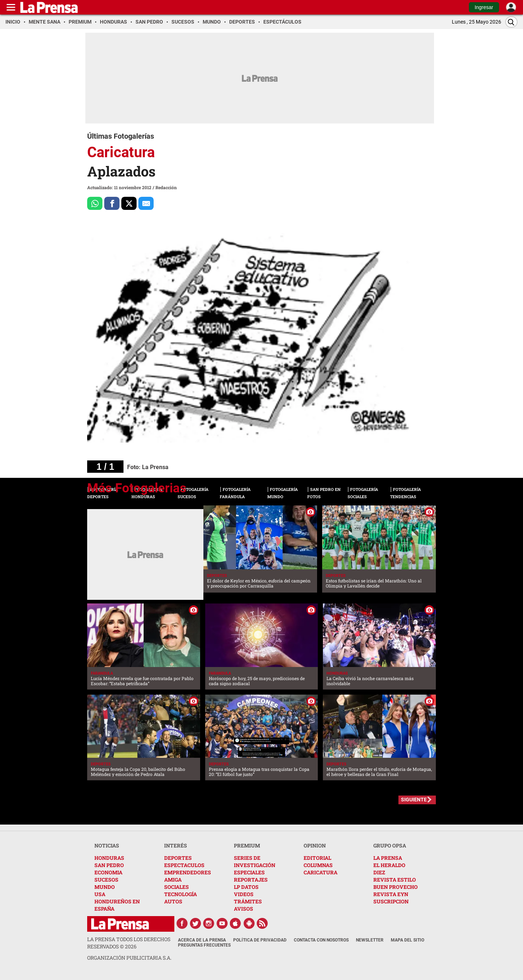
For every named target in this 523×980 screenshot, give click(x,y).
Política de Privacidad (260, 940)
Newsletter (370, 940)
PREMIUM (247, 845)
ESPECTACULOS (184, 865)
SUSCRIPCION (391, 901)
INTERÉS (176, 845)
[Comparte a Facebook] (112, 203)
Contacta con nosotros (321, 940)
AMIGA (173, 880)
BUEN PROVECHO (396, 887)
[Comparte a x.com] (129, 203)
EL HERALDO (389, 865)
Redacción (166, 187)
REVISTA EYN (391, 894)
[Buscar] (511, 22)
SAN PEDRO (109, 865)
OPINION (315, 845)
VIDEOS (244, 894)
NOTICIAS (107, 845)
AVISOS (244, 909)
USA (100, 894)
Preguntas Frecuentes (204, 945)
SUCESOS (106, 880)
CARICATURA (321, 872)
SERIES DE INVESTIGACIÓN (255, 861)
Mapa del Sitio (408, 940)
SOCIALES (177, 887)
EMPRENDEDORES (188, 872)
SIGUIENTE (414, 800)
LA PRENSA (388, 858)
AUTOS (173, 901)
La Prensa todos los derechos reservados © (129, 943)
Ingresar (484, 7)
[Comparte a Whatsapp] (95, 203)
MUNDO (105, 887)
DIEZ (379, 872)
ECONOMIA (108, 872)
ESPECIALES (249, 872)
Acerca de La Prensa (202, 940)
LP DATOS (246, 887)
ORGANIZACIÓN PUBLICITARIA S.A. (129, 958)
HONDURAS (109, 858)
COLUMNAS (318, 865)
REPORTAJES (251, 880)
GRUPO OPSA (390, 845)
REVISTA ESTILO (395, 880)
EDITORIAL (317, 858)
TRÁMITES (248, 901)
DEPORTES (178, 858)
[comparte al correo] (146, 203)
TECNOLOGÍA (181, 894)
